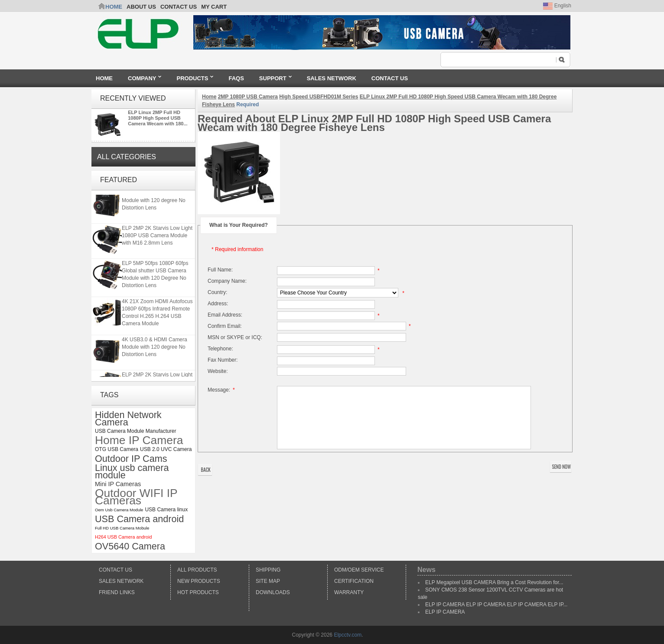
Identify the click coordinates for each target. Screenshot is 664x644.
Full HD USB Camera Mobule (122, 528)
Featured (119, 180)
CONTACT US (179, 7)
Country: (217, 292)
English (557, 6)
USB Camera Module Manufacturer (135, 431)
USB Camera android (139, 519)
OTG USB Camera (117, 449)
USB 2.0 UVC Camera (166, 449)
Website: (218, 371)
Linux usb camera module (132, 471)
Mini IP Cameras (118, 484)
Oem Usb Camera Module (119, 510)
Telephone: (220, 349)
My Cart (214, 7)
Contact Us (116, 570)
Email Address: (225, 315)
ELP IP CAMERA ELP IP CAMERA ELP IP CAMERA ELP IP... (496, 605)
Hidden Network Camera (128, 418)
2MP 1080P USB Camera (248, 97)
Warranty (349, 592)
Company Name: (227, 281)
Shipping (268, 570)
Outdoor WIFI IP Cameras (136, 497)
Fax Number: (223, 360)
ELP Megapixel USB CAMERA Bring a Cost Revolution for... (494, 582)
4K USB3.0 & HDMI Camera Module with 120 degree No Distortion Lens (155, 201)
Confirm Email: (225, 326)
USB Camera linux (166, 510)
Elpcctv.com (348, 635)
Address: (218, 304)
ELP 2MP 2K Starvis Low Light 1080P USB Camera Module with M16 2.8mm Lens (157, 236)
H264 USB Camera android (123, 537)
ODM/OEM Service (359, 570)
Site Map (268, 581)
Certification (354, 581)
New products (199, 581)
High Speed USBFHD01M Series (319, 97)
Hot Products (198, 592)
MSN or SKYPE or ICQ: (235, 337)
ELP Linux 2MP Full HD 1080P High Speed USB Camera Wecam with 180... (158, 118)
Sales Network (121, 581)
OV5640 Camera (130, 546)
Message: (223, 390)
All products (197, 570)
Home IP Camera (139, 440)
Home (114, 7)
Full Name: (220, 270)
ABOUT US (141, 7)
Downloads (273, 592)
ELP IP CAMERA (445, 612)
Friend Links (117, 592)
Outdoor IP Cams (131, 459)
